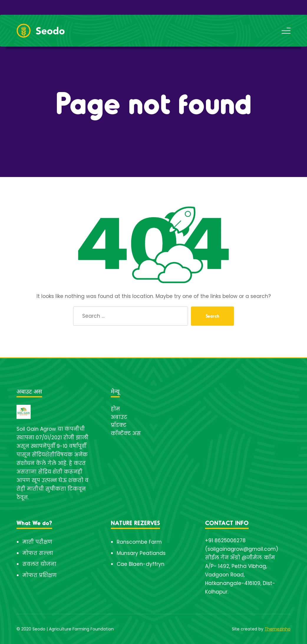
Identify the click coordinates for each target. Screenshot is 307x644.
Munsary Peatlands (141, 553)
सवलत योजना (39, 564)
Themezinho (278, 629)
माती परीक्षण (37, 542)
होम (115, 409)
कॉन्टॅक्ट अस (126, 433)
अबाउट (119, 417)
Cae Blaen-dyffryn (141, 564)
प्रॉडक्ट (119, 425)
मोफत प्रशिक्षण (39, 575)
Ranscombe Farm (139, 542)
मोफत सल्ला (38, 553)
